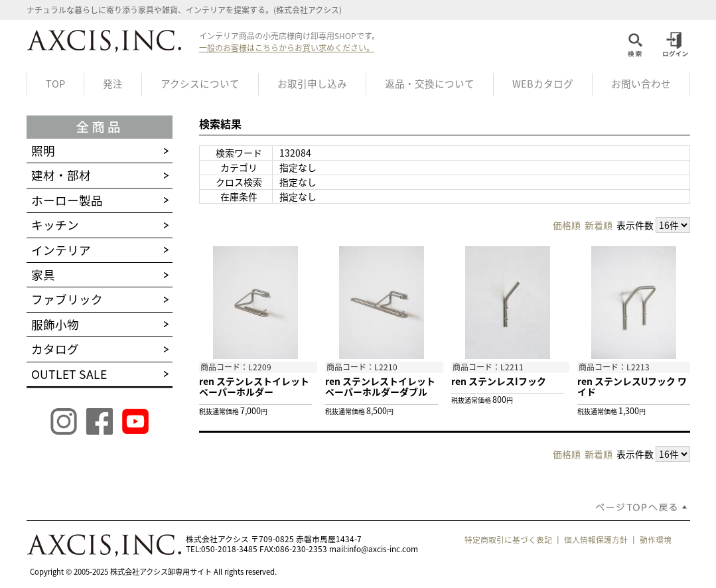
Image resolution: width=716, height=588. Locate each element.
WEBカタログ (543, 84)
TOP (55, 84)
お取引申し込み (312, 84)
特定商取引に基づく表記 (508, 540)
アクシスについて (200, 84)
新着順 (599, 225)
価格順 (567, 225)
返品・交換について (430, 84)
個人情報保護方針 (596, 540)
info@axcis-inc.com (383, 549)
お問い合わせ (641, 84)
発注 (113, 84)
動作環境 (656, 540)
